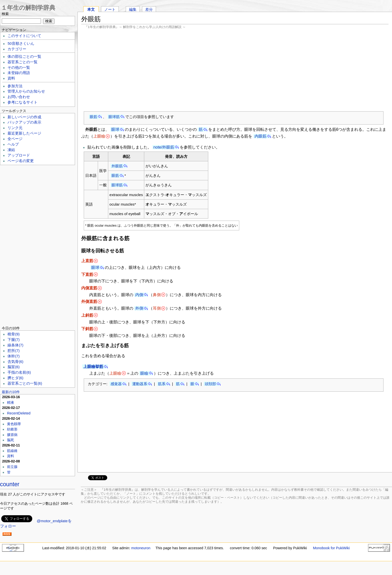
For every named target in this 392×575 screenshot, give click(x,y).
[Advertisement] (235, 70)
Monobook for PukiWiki (331, 548)
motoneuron (141, 548)
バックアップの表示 (24, 122)
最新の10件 (11, 392)
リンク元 (15, 128)
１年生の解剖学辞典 (28, 8)
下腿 (13, 340)
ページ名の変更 (21, 161)
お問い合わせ (19, 97)
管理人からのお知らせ (26, 91)
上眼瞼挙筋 (93, 367)
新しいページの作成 (24, 117)
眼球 (115, 129)
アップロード (19, 155)
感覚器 (116, 384)
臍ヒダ (15, 378)
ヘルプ (13, 144)
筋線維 (12, 451)
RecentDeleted (19, 413)
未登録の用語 (19, 73)
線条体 (15, 345)
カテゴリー (17, 49)
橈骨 (13, 334)
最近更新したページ (24, 133)
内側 (139, 295)
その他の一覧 (19, 68)
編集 (133, 9)
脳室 (13, 367)
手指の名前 (19, 372)
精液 (10, 402)
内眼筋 (260, 136)
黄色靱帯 (14, 424)
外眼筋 (117, 166)
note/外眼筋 (164, 147)
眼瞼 (144, 373)
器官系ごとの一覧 (22, 62)
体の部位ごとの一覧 (24, 57)
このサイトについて (24, 36)
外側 (139, 308)
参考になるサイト (22, 102)
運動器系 (140, 384)
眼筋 (93, 117)
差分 (149, 9)
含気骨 (15, 362)
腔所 (13, 351)
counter (10, 484)
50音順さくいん (21, 44)
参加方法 (15, 86)
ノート (110, 9)
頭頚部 (210, 384)
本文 (91, 9)
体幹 (13, 356)
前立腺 (12, 467)
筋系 (162, 384)
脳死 (10, 440)
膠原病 (12, 435)
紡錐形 (12, 429)
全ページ (15, 139)
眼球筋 (114, 117)
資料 (11, 78)
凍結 (11, 150)
